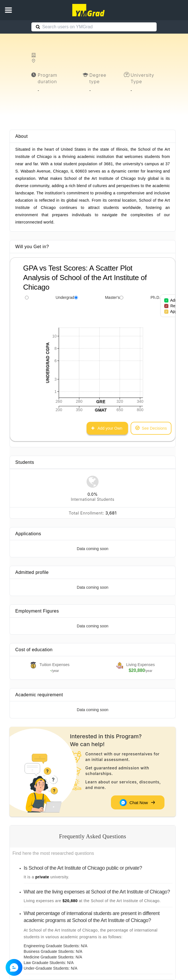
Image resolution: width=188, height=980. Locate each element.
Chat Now (137, 802)
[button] (8, 10)
